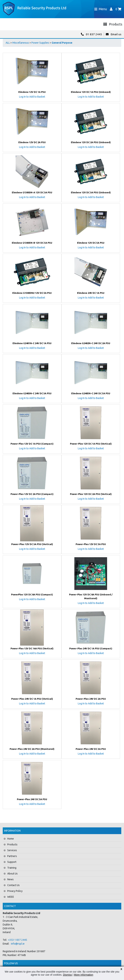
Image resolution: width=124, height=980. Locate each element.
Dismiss (67, 975)
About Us (12, 874)
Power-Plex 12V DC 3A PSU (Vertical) (32, 544)
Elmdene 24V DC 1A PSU (91, 293)
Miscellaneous (21, 43)
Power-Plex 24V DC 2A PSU (91, 699)
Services (12, 850)
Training (12, 868)
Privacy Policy (15, 891)
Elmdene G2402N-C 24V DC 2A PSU (91, 343)
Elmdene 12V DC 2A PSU (32, 142)
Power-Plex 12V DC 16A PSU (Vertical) (32, 648)
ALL (8, 43)
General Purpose (62, 43)
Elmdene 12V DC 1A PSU (32, 92)
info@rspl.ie (18, 944)
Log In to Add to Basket (32, 97)
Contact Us (13, 885)
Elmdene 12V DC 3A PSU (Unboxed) (91, 192)
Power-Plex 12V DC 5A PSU (91, 544)
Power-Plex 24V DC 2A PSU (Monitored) (32, 749)
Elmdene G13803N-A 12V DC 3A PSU (32, 192)
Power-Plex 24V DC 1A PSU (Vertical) (32, 699)
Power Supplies (40, 43)
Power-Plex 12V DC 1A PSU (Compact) (32, 444)
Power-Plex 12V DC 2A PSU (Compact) (32, 494)
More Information (84, 975)
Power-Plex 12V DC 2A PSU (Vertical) (91, 494)
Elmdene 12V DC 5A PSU (91, 243)
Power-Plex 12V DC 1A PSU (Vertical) (91, 444)
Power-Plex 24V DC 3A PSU (91, 749)
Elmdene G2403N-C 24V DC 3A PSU (32, 393)
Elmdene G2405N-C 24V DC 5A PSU (91, 393)
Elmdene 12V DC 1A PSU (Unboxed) (91, 92)
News (10, 879)
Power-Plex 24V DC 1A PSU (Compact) (91, 648)
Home (11, 839)
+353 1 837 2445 (18, 940)
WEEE (11, 897)
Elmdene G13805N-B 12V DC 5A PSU (32, 243)
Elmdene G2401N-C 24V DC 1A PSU (32, 343)
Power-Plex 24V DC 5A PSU (32, 799)
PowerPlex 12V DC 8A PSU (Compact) (32, 594)
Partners (12, 856)
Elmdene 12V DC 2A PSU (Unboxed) (91, 142)
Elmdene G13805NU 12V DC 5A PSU (32, 293)
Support (12, 862)
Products (12, 844)
